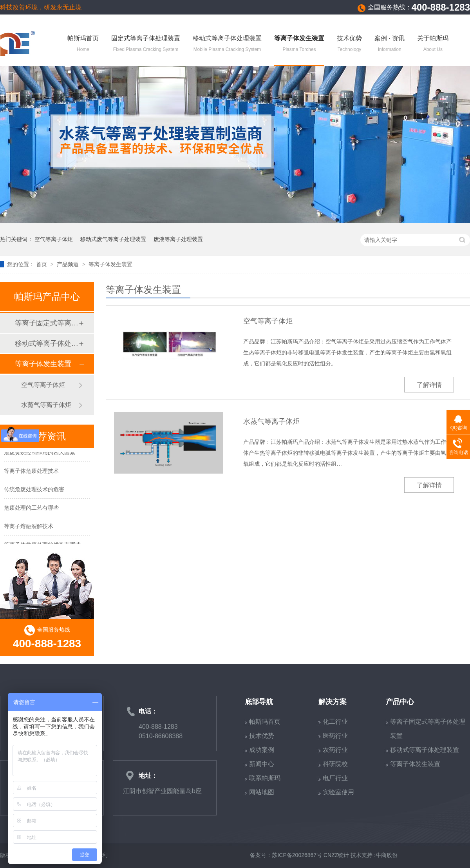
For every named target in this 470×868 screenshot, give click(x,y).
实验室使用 (338, 792)
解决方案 (333, 702)
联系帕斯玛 (265, 778)
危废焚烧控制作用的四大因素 (40, 453)
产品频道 (69, 264)
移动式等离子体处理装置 (227, 44)
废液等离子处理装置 (178, 239)
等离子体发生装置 (299, 44)
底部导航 (259, 702)
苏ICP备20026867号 (297, 855)
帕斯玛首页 (83, 44)
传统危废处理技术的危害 (34, 490)
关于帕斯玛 (433, 44)
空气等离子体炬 (54, 239)
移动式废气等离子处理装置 (113, 239)
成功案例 (262, 750)
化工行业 (335, 722)
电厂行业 (335, 778)
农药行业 (335, 750)
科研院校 (335, 764)
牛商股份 (387, 855)
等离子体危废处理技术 (31, 472)
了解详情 (429, 385)
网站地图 (262, 792)
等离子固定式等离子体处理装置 (47, 323)
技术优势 (349, 44)
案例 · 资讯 (390, 44)
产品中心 (400, 702)
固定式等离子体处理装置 (146, 44)
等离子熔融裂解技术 (29, 527)
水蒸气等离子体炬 (271, 421)
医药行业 (335, 736)
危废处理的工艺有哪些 (31, 508)
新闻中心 (262, 764)
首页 (42, 264)
